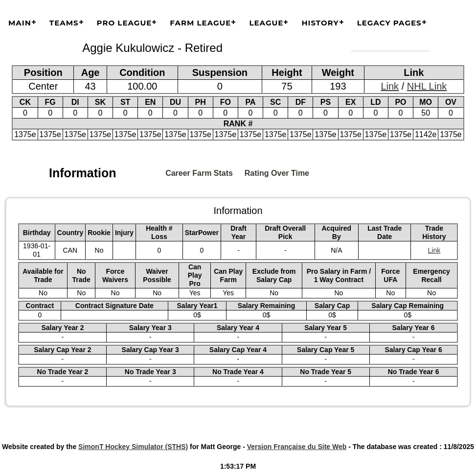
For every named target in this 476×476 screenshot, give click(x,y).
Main (20, 23)
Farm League (200, 23)
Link (390, 86)
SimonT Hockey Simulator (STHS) (133, 447)
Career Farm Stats (199, 173)
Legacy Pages (389, 23)
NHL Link (427, 86)
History (320, 23)
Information (83, 173)
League (266, 23)
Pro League (125, 23)
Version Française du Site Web (297, 447)
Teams (64, 23)
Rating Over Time (277, 173)
